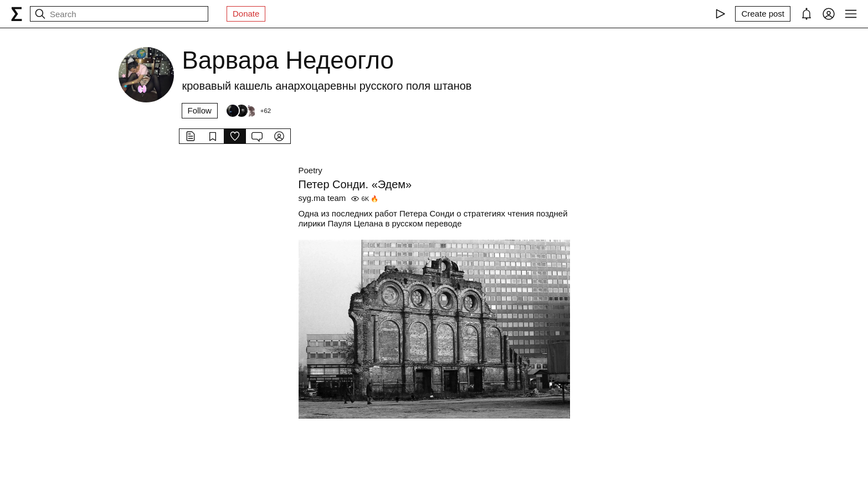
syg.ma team (322, 198)
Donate (246, 14)
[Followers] (248, 111)
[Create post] (763, 14)
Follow (200, 110)
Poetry (310, 170)
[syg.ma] (17, 14)
